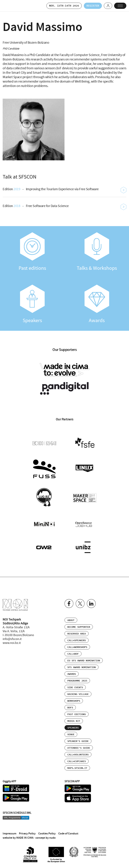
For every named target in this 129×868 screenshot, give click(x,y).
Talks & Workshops (97, 252)
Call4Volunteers (78, 753)
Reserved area (77, 633)
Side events (75, 686)
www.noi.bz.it (12, 642)
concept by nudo (46, 836)
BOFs (70, 706)
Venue (71, 733)
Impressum (9, 832)
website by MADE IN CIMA (18, 836)
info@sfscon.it (12, 638)
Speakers (32, 304)
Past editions (32, 252)
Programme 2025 (77, 680)
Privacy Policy (27, 832)
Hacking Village (78, 693)
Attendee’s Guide (79, 747)
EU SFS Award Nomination (84, 659)
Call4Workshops (77, 646)
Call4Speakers (77, 639)
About (71, 619)
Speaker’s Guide (78, 740)
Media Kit (74, 720)
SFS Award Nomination (82, 666)
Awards (97, 304)
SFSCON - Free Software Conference (12, 6)
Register (92, 6)
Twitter (80, 602)
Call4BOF (73, 653)
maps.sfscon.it (77, 767)
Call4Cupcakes (77, 760)
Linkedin (91, 602)
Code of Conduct (68, 832)
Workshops (74, 700)
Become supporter (79, 626)
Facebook (69, 602)
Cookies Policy (47, 832)
